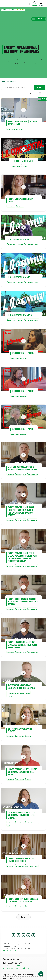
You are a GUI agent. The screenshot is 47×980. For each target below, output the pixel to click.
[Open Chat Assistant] (41, 974)
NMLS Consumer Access (11, 950)
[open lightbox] (23, 110)
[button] (41, 4)
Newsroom (12, 10)
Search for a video (8, 81)
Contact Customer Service (12, 965)
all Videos (20, 10)
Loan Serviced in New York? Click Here (17, 968)
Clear (39, 87)
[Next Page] (40, 94)
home (4, 10)
